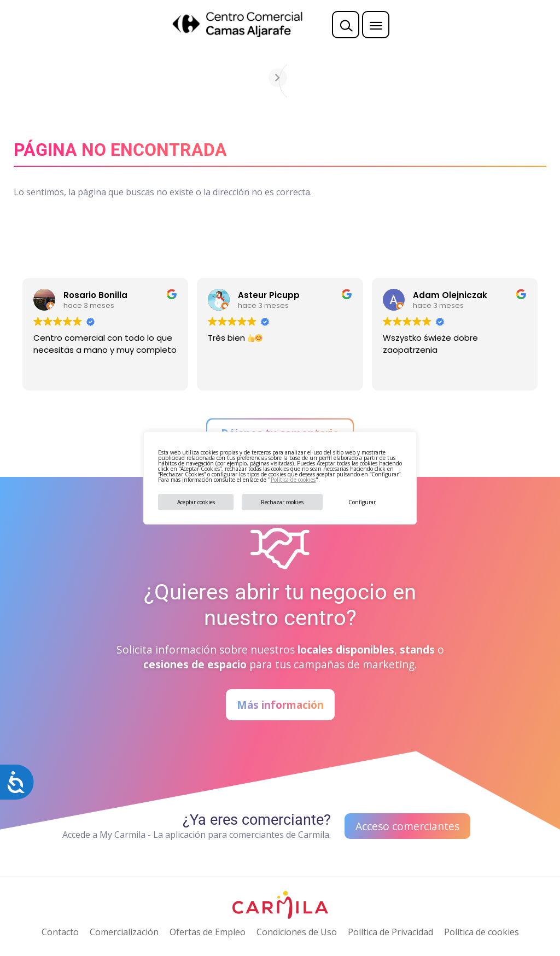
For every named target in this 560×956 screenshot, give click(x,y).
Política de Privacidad (390, 932)
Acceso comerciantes (407, 826)
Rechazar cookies (282, 502)
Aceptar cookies (196, 502)
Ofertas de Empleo (208, 932)
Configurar (362, 502)
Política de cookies (293, 480)
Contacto (60, 932)
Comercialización (124, 932)
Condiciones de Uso (297, 932)
